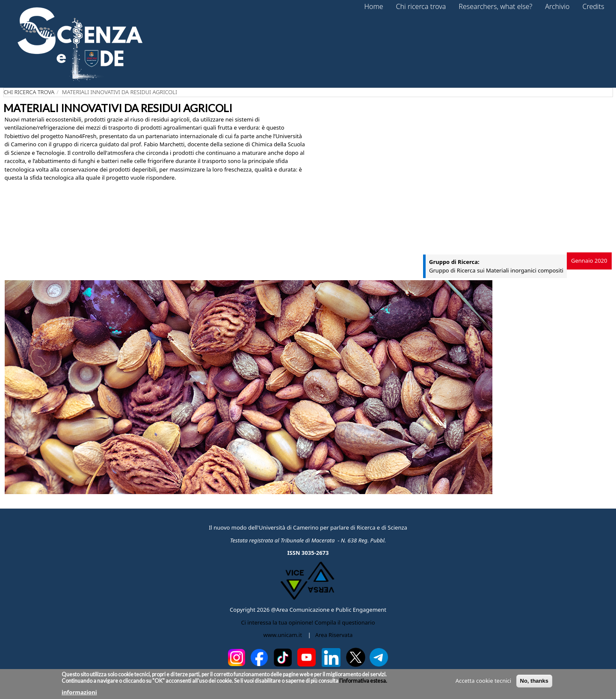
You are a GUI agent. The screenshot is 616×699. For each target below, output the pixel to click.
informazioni (79, 692)
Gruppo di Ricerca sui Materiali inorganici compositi (496, 270)
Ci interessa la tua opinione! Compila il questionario (308, 622)
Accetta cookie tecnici (483, 681)
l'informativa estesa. (363, 681)
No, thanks (534, 681)
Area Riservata (334, 635)
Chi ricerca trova (29, 92)
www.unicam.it (283, 635)
